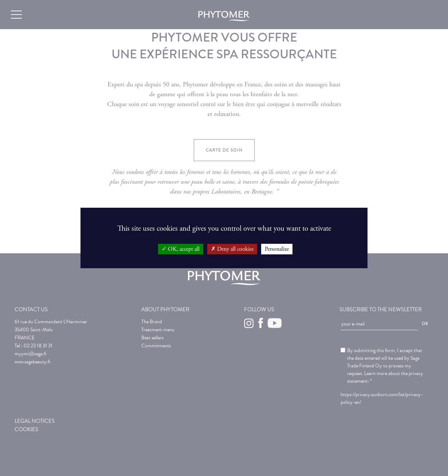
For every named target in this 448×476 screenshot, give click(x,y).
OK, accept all (181, 249)
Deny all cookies (232, 249)
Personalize (277, 249)
